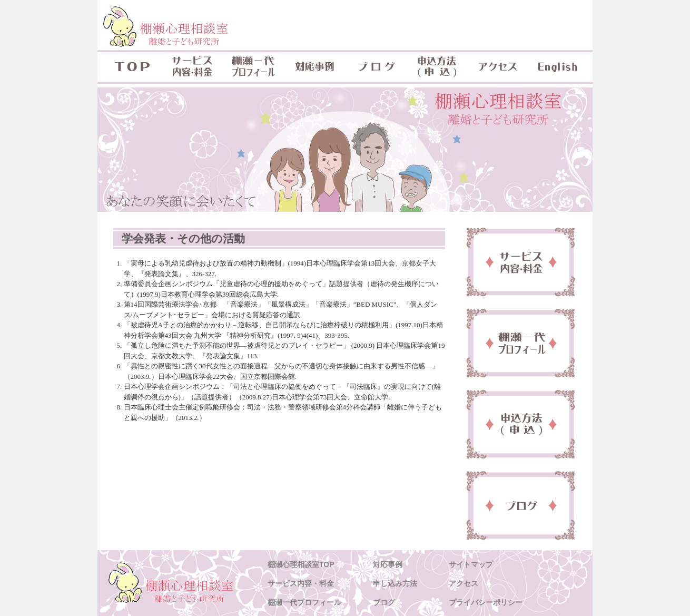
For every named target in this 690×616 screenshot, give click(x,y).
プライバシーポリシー (486, 602)
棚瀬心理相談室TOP (301, 564)
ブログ (376, 67)
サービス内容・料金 (192, 67)
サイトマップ (471, 564)
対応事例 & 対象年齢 (314, 67)
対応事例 (388, 564)
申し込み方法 (395, 583)
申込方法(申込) (437, 67)
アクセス (498, 67)
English (559, 67)
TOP (130, 67)
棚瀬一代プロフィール (253, 67)
